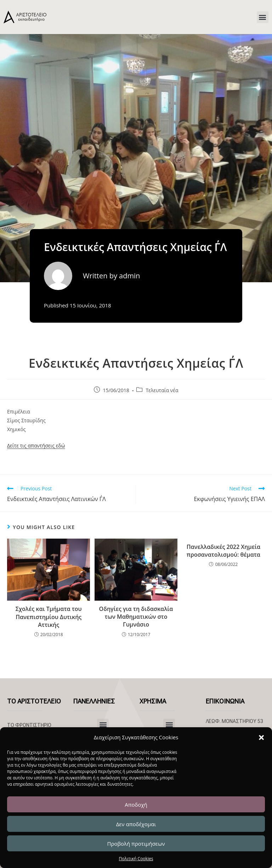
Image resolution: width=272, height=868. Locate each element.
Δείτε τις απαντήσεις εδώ (36, 446)
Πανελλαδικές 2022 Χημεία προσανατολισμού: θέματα (223, 551)
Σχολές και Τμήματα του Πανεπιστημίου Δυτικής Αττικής (49, 617)
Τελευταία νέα (162, 390)
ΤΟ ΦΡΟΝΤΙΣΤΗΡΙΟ (29, 725)
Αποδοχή (136, 805)
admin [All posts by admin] (129, 276)
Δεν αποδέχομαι (136, 824)
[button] (261, 738)
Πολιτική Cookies (136, 859)
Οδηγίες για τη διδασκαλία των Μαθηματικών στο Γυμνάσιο (136, 617)
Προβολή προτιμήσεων (136, 844)
